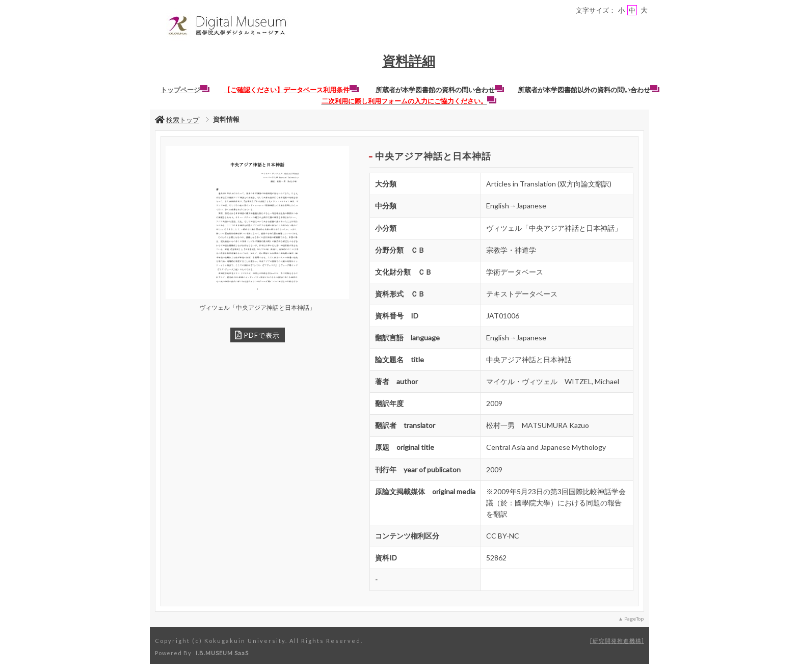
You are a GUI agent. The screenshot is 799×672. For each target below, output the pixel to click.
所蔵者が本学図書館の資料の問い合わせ (440, 90)
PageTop (634, 619)
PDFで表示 (257, 335)
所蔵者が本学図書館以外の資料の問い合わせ (589, 90)
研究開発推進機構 (617, 641)
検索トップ (177, 120)
